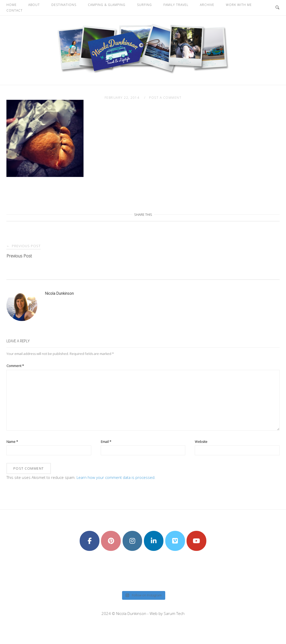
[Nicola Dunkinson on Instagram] (132, 541)
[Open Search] (277, 8)
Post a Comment (165, 98)
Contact (15, 10)
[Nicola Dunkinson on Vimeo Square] (175, 541)
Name (12, 442)
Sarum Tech (174, 613)
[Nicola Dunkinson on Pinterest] (111, 541)
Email (106, 442)
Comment (15, 366)
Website (201, 442)
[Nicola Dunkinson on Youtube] (196, 541)
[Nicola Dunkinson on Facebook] (90, 541)
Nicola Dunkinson (59, 293)
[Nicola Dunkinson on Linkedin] (154, 541)
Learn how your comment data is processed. (116, 477)
